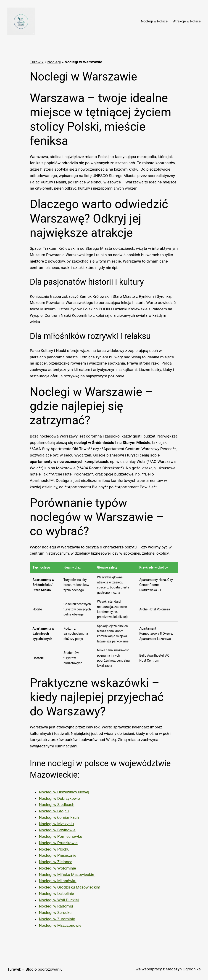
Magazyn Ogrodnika (183, 969)
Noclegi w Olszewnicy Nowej (64, 792)
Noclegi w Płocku (54, 849)
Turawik (37, 62)
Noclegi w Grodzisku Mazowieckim (70, 887)
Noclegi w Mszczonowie (60, 925)
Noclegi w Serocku (55, 913)
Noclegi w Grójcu (54, 811)
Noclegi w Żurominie (57, 919)
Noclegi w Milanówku (58, 881)
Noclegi (54, 62)
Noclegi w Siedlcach (57, 805)
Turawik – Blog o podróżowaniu (35, 969)
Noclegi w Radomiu (56, 906)
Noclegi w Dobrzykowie (59, 798)
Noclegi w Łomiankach (59, 817)
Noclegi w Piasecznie (58, 855)
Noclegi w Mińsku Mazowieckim (67, 875)
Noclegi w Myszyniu (57, 824)
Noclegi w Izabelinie (57, 894)
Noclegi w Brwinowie (57, 830)
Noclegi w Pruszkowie (58, 843)
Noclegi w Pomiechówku (61, 836)
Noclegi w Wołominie (58, 868)
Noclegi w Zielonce (56, 862)
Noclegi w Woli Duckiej (59, 900)
